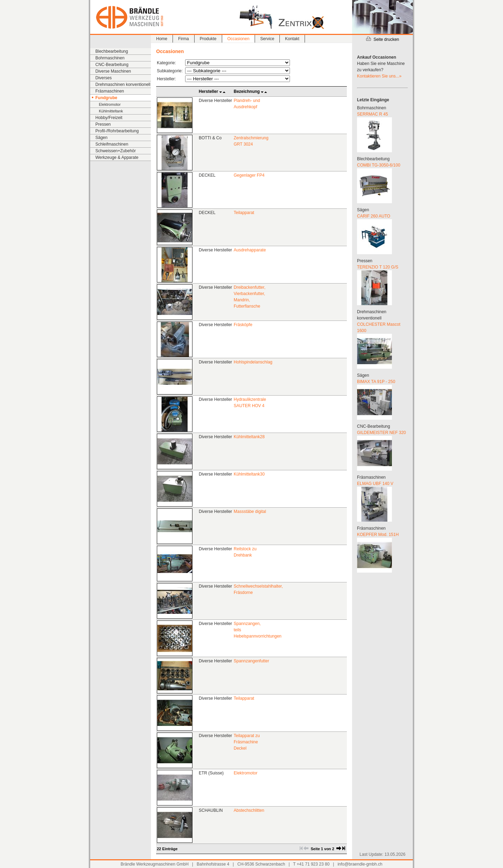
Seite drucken (382, 39)
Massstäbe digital (250, 512)
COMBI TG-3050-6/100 (379, 165)
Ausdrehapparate (250, 250)
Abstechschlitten (249, 810)
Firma (184, 39)
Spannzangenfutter (251, 661)
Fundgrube (106, 98)
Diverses (104, 78)
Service (267, 39)
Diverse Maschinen (113, 71)
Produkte (208, 39)
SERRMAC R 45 (373, 114)
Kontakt (292, 39)
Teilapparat (244, 213)
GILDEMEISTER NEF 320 (381, 433)
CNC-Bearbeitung (112, 65)
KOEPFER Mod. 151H (378, 535)
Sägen (101, 138)
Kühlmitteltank (111, 111)
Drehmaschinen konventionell (123, 84)
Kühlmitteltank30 (249, 474)
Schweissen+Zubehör (116, 151)
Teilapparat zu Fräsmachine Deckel (247, 742)
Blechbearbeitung (112, 51)
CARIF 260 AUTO (374, 216)
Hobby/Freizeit (109, 118)
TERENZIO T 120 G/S (378, 267)
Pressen (103, 124)
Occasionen (238, 39)
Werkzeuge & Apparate (117, 157)
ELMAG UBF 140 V (375, 484)
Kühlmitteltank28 (249, 437)
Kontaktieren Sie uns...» (379, 76)
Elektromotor (110, 104)
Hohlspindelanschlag (253, 362)
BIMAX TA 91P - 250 (376, 382)
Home (162, 39)
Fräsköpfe (243, 325)
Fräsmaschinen (110, 91)
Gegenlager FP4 (249, 175)
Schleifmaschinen (112, 144)
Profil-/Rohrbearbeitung (117, 131)
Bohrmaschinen (110, 58)
